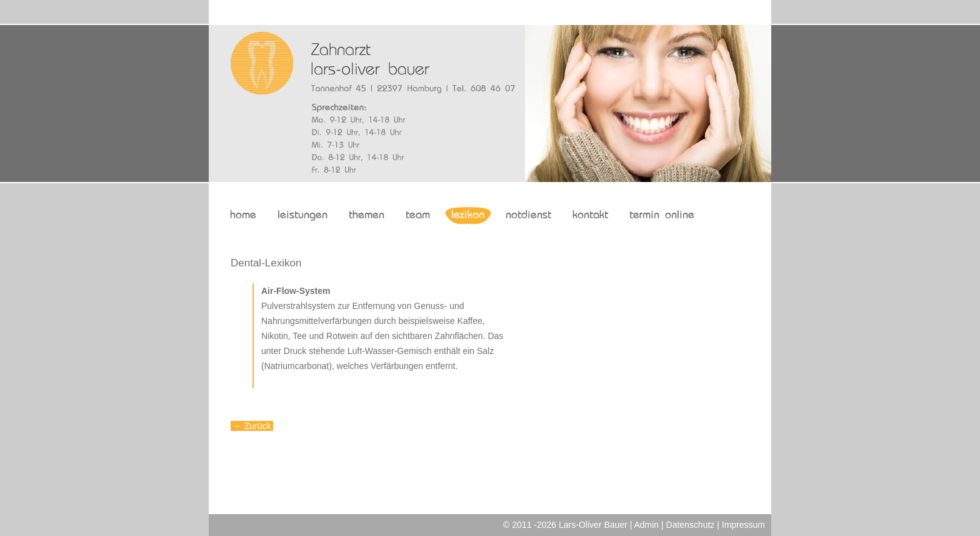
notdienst (528, 215)
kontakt (590, 215)
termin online (662, 215)
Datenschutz (691, 525)
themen (367, 215)
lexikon (468, 215)
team (418, 215)
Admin (646, 525)
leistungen (302, 215)
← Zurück (252, 426)
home (243, 215)
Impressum (743, 525)
